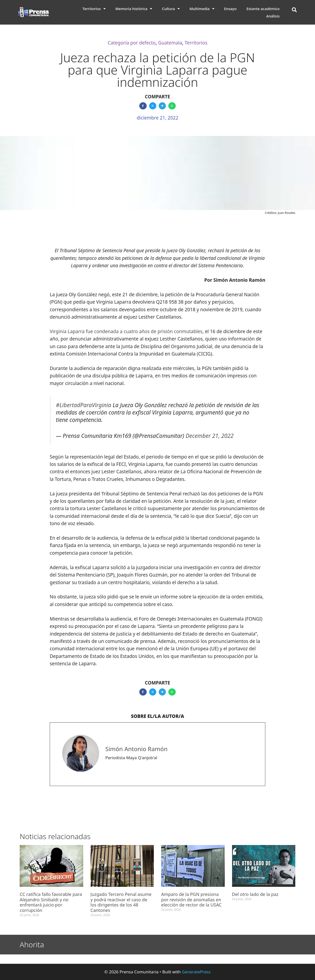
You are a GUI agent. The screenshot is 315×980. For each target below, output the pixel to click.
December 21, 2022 (210, 436)
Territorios (94, 9)
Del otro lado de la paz (255, 894)
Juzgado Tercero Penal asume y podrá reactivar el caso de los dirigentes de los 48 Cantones (121, 902)
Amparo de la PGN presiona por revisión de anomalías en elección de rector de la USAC (192, 899)
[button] (294, 10)
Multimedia (202, 9)
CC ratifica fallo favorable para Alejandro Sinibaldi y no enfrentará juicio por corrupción (51, 902)
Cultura (171, 9)
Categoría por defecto (132, 43)
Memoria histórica (134, 9)
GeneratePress (196, 972)
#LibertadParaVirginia (84, 405)
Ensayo (230, 9)
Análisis (273, 16)
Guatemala (170, 43)
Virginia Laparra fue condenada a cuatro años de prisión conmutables (126, 331)
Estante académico (263, 9)
